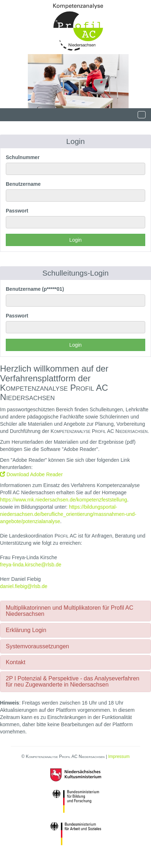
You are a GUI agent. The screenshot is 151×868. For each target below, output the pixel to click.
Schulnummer (23, 157)
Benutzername (23, 184)
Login (75, 240)
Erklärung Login (26, 630)
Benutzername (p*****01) (35, 289)
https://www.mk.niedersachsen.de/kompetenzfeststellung (64, 500)
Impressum (119, 757)
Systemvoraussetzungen (37, 646)
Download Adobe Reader (31, 474)
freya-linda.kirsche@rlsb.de (31, 565)
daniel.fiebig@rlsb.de (24, 586)
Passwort (17, 211)
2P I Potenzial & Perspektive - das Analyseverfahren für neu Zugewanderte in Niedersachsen (73, 682)
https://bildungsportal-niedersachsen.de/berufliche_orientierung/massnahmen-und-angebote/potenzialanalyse (68, 514)
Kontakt (16, 662)
